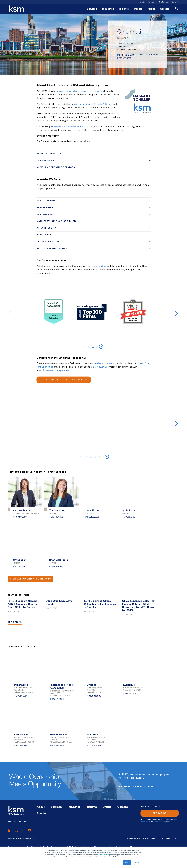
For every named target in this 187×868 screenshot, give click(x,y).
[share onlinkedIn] (10, 830)
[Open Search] (177, 9)
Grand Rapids (58, 735)
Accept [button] (127, 863)
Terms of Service (160, 822)
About (151, 9)
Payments (152, 2)
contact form (143, 363)
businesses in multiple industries (68, 127)
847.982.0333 (95, 696)
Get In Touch (17, 821)
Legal (176, 838)
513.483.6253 (21, 517)
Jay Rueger (19, 560)
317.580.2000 (22, 696)
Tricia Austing (57, 511)
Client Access (164, 2)
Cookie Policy (164, 838)
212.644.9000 (95, 746)
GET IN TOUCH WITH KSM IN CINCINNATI (64, 380)
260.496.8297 (22, 746)
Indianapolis (21, 685)
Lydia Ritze (128, 511)
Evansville (129, 685)
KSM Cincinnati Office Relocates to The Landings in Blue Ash (100, 604)
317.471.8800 (58, 699)
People (138, 9)
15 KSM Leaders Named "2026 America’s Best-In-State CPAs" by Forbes (23, 604)
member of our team (104, 363)
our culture (101, 266)
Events (142, 2)
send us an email (45, 367)
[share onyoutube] (30, 830)
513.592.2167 (20, 566)
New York (92, 735)
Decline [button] (137, 863)
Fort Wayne (21, 735)
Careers (165, 9)
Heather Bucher (22, 511)
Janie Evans (92, 511)
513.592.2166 (129, 517)
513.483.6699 (126, 55)
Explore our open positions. (56, 370)
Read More (15, 622)
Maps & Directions (149, 55)
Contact (175, 2)
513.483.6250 (93, 517)
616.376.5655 (58, 746)
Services (92, 9)
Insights (124, 9)
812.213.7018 (130, 694)
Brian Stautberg (58, 560)
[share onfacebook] (23, 830)
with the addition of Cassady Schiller (92, 104)
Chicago (92, 685)
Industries (108, 9)
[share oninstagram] (16, 830)
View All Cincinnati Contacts (31, 579)
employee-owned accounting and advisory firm (81, 91)
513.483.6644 (57, 566)
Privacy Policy (103, 855)
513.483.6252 (57, 517)
